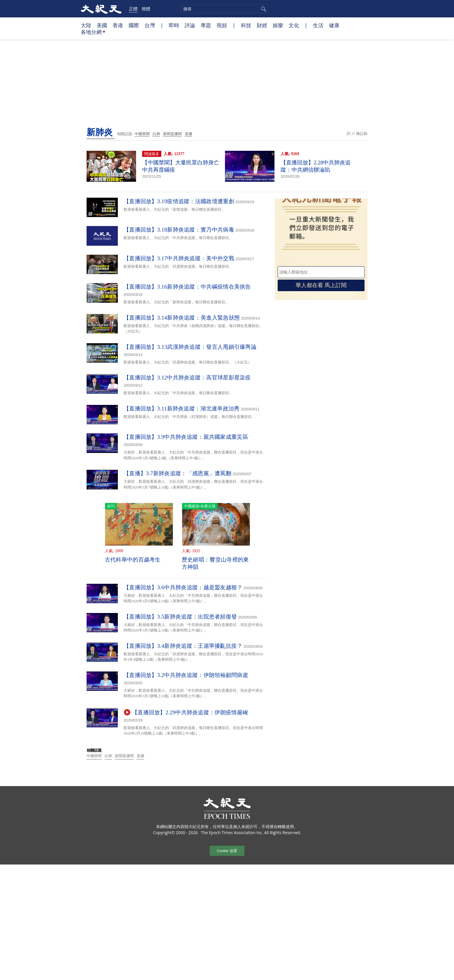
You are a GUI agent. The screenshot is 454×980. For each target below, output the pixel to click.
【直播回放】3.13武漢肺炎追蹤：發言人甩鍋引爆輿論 (190, 347)
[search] (224, 9)
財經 (262, 25)
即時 (174, 25)
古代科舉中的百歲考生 (133, 560)
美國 (102, 25)
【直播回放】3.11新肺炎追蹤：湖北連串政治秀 (182, 409)
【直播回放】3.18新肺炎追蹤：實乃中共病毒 (179, 230)
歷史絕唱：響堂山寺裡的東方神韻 (215, 563)
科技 (246, 25)
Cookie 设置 (227, 851)
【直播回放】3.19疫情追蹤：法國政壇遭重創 (179, 201)
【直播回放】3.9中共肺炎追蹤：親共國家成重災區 (186, 437)
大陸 (86, 25)
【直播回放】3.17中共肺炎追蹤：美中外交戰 (179, 258)
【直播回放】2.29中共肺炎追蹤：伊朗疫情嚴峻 (190, 712)
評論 (190, 25)
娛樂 (278, 25)
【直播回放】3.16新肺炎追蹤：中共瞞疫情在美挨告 (187, 287)
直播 (188, 134)
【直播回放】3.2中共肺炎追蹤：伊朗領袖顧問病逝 (186, 675)
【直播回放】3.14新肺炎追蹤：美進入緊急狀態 (182, 318)
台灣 (150, 25)
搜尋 (263, 9)
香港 (118, 25)
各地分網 (93, 34)
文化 (294, 25)
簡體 (146, 9)
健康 (334, 25)
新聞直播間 (172, 134)
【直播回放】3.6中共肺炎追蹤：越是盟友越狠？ (183, 587)
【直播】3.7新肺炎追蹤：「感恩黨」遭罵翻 (177, 473)
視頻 (222, 25)
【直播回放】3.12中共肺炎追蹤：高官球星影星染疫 (187, 378)
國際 (134, 25)
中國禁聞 (142, 134)
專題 (206, 25)
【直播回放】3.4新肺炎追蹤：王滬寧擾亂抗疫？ (183, 646)
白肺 (156, 134)
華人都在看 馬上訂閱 (321, 285)
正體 (133, 9)
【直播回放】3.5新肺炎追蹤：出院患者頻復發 (180, 617)
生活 (318, 25)
